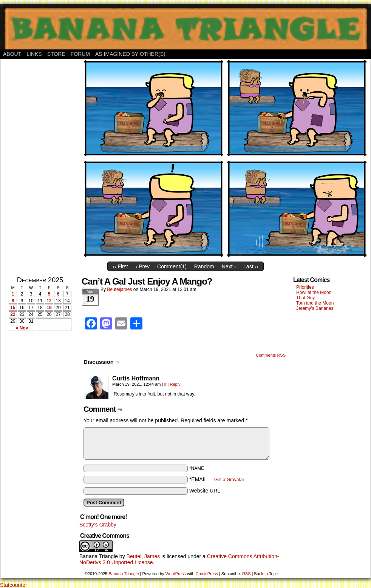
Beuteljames (119, 289)
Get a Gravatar (229, 480)
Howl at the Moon (314, 292)
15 (13, 308)
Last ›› (251, 266)
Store (56, 54)
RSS (247, 574)
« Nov (22, 328)
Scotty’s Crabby (98, 525)
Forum (80, 54)
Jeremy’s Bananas (315, 308)
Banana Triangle (99, 556)
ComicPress (207, 574)
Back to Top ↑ (266, 574)
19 (49, 308)
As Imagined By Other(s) (130, 54)
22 (13, 314)
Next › (229, 266)
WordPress (176, 574)
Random (204, 266)
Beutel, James (143, 556)
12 (49, 301)
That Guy (305, 298)
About (12, 54)
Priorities (305, 287)
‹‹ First (120, 266)
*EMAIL (217, 479)
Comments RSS (271, 355)
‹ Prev (143, 266)
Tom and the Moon (315, 303)
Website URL (205, 491)
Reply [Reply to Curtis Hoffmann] (175, 384)
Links (34, 54)
